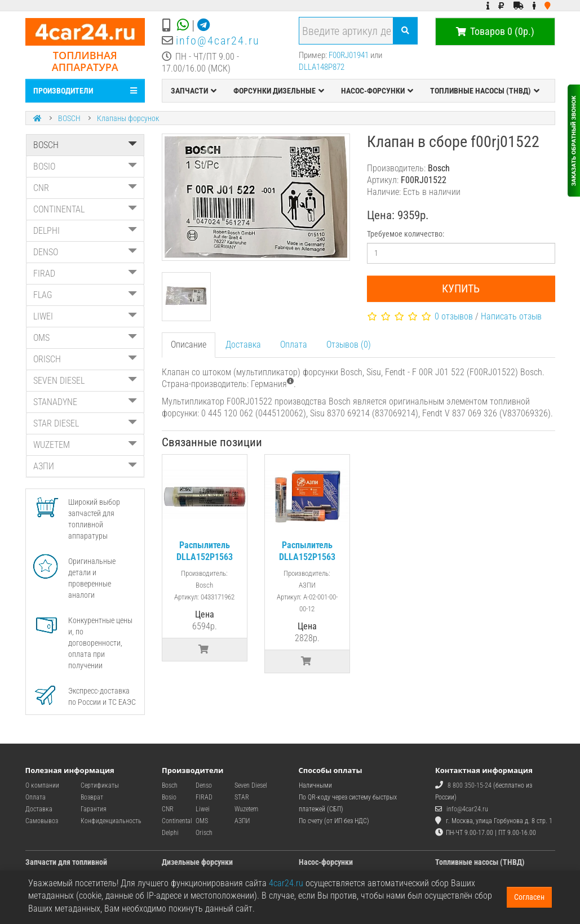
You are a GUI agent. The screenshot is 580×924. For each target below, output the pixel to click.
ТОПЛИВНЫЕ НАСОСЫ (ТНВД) (485, 91)
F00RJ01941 (349, 55)
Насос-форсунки (326, 862)
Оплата (294, 345)
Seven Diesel (251, 785)
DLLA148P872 (322, 67)
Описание (189, 345)
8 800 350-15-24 (470, 785)
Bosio (169, 797)
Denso (204, 785)
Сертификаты (100, 785)
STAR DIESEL (85, 423)
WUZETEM (85, 445)
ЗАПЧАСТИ (194, 91)
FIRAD (85, 274)
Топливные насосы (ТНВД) (480, 862)
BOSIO (85, 166)
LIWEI (85, 316)
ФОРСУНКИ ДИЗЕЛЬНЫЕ (279, 91)
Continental (177, 821)
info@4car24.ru (218, 41)
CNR (85, 188)
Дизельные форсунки (197, 862)
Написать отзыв (511, 316)
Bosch (170, 785)
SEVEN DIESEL (85, 381)
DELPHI (85, 231)
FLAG (85, 295)
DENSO (85, 252)
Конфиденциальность (111, 821)
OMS (85, 338)
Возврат (92, 797)
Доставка (243, 345)
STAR (242, 797)
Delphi (170, 833)
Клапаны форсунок (128, 118)
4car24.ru (286, 883)
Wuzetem (246, 809)
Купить (461, 288)
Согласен (529, 897)
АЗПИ (85, 466)
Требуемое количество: (406, 234)
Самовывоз (42, 821)
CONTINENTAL (85, 209)
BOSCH (69, 118)
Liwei (203, 809)
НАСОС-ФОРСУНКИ (377, 91)
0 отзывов (454, 316)
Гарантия (94, 809)
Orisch (204, 833)
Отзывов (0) (349, 345)
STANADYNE (85, 402)
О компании (42, 785)
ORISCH (85, 359)
